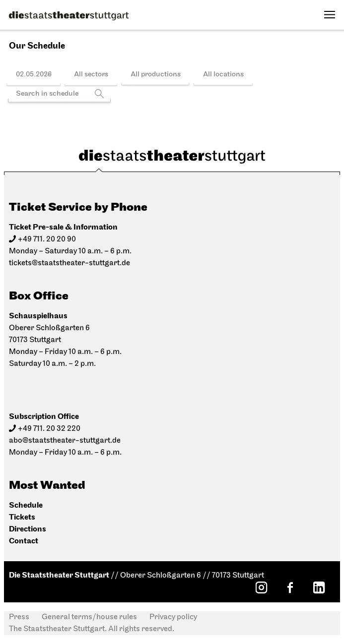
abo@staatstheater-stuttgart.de (65, 441)
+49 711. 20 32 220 (49, 429)
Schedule (26, 505)
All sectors (91, 75)
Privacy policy (173, 617)
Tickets (22, 517)
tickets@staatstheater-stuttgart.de (69, 263)
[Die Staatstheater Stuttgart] (69, 16)
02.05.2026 (34, 75)
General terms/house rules (89, 617)
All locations (223, 75)
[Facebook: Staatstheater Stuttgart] (290, 587)
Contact (24, 541)
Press (19, 617)
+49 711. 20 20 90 (47, 239)
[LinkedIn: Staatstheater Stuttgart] (319, 587)
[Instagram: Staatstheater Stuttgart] (261, 587)
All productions (156, 75)
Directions (28, 529)
